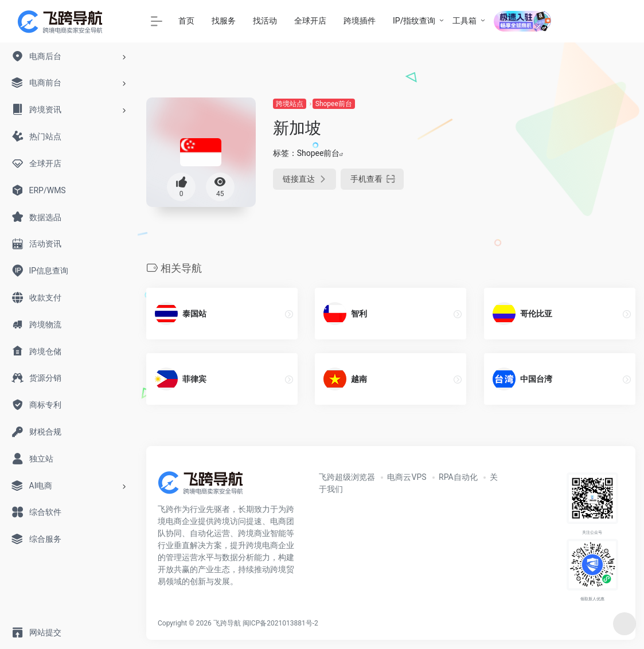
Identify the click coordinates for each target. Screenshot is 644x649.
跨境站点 (290, 104)
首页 (186, 21)
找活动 (265, 21)
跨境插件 (360, 21)
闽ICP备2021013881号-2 (280, 623)
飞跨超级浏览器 (347, 477)
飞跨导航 (227, 623)
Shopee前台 (334, 104)
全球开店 (310, 21)
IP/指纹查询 (414, 21)
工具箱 (465, 21)
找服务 (224, 21)
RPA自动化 (458, 477)
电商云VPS (407, 477)
